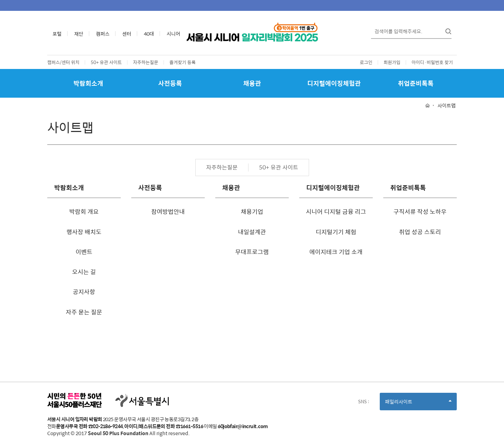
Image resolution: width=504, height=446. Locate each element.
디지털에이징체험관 (334, 83)
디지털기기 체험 (336, 232)
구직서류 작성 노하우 (420, 211)
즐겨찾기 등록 (183, 62)
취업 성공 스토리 (420, 232)
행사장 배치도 (84, 232)
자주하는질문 (146, 62)
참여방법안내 (168, 211)
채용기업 (252, 211)
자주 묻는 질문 (84, 312)
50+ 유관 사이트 (106, 62)
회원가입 (392, 62)
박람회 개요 (84, 211)
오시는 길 (84, 272)
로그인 (366, 62)
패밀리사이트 (418, 404)
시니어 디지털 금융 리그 (336, 211)
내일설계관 (252, 232)
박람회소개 (88, 83)
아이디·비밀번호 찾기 (432, 62)
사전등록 (170, 83)
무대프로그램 (252, 252)
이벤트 (84, 252)
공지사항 (84, 292)
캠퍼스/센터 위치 (63, 62)
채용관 (252, 83)
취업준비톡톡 (416, 83)
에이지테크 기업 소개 (336, 252)
